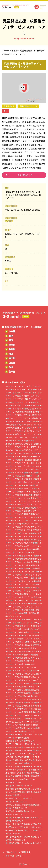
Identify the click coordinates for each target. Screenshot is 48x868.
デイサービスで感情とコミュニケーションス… (24, 639)
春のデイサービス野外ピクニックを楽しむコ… (24, 437)
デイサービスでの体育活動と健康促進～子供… (24, 712)
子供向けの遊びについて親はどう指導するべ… (24, 837)
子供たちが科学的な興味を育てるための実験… (24, 766)
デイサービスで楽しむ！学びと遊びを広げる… (24, 719)
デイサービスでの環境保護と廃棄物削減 (22, 485)
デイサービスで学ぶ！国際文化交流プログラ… (24, 409)
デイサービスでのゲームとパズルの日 (21, 667)
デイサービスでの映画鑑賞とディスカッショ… (24, 677)
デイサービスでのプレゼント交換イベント (23, 671)
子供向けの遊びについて (15, 840)
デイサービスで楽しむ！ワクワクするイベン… (24, 527)
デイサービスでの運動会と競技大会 (20, 661)
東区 (6, 111)
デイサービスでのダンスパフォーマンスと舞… (24, 536)
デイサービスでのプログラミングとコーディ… (24, 393)
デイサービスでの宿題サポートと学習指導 (23, 568)
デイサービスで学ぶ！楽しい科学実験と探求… (24, 390)
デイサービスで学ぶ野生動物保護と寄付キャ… (24, 473)
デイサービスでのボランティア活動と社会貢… (24, 572)
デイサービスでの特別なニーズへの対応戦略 (23, 581)
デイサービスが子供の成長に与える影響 (22, 725)
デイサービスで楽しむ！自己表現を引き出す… (24, 406)
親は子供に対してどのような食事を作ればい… (24, 773)
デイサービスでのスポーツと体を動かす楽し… (24, 565)
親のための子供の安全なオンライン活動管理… (24, 444)
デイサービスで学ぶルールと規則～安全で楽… (24, 699)
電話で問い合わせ (25, 175)
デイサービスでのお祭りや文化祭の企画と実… (24, 600)
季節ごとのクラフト (14, 616)
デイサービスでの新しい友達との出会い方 (23, 629)
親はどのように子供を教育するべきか (21, 779)
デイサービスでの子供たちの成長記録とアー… (24, 604)
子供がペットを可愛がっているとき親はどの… (24, 770)
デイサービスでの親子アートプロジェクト (22, 489)
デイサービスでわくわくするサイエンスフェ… (24, 505)
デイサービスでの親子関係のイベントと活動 (23, 594)
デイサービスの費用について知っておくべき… (24, 735)
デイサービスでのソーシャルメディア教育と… (24, 562)
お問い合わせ (11, 852)
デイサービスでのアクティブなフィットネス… (24, 517)
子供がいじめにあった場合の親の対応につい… (24, 805)
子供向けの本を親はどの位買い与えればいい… (24, 818)
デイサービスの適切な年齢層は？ (19, 763)
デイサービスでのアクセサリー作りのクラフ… (24, 626)
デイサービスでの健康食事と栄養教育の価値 (23, 559)
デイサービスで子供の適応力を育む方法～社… (24, 696)
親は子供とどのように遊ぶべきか (19, 798)
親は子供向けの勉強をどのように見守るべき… (24, 830)
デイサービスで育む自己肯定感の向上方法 (23, 690)
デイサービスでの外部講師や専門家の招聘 (23, 613)
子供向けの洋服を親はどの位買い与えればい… (24, 760)
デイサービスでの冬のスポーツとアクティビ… (24, 632)
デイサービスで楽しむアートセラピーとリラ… (24, 463)
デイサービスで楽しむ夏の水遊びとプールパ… (24, 511)
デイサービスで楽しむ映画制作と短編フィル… (24, 508)
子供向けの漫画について (15, 814)
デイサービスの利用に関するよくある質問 (23, 728)
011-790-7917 (12, 273)
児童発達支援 (9, 106)
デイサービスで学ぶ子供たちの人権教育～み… (24, 543)
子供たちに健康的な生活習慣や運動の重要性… (24, 776)
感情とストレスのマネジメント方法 (20, 552)
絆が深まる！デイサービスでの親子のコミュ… (24, 402)
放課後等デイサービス (28, 106)
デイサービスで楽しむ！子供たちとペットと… (24, 715)
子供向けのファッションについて (19, 786)
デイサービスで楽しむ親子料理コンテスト (23, 476)
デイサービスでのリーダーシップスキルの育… (24, 591)
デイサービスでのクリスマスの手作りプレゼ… (24, 498)
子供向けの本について (14, 821)
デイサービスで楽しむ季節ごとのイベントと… (24, 706)
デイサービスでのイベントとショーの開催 (23, 584)
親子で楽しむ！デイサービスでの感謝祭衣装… (24, 418)
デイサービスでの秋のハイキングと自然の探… (24, 492)
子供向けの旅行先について (16, 795)
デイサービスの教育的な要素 (17, 738)
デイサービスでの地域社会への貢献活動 (22, 655)
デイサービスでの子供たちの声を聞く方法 (23, 610)
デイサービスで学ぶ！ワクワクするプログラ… (24, 530)
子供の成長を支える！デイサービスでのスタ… (24, 722)
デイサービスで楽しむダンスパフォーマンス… (24, 431)
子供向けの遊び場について (16, 808)
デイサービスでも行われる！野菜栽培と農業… (24, 533)
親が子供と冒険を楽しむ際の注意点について (23, 744)
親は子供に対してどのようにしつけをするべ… (24, 827)
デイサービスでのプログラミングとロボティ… (24, 521)
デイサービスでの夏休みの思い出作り (21, 648)
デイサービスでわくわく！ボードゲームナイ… (24, 466)
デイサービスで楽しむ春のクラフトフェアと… (24, 482)
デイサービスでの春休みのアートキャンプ (22, 524)
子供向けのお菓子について (16, 802)
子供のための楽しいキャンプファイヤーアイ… (24, 428)
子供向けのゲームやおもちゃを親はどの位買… (24, 747)
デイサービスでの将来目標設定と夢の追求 (23, 588)
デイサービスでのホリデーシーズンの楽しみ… (24, 623)
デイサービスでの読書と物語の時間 (20, 664)
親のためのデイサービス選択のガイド (21, 441)
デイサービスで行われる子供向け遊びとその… (24, 415)
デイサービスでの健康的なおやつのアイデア (23, 651)
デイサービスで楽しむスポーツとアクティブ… (24, 683)
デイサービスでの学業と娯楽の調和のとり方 (23, 540)
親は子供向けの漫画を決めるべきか (20, 811)
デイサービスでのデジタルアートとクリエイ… (24, 546)
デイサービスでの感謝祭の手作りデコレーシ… (24, 636)
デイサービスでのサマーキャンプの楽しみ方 (23, 453)
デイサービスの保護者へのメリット (20, 731)
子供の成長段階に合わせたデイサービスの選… (24, 434)
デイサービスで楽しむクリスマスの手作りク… (24, 469)
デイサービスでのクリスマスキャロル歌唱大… (24, 674)
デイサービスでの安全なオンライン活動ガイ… (24, 556)
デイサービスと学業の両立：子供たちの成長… (24, 709)
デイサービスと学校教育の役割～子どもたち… (24, 693)
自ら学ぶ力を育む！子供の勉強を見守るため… (24, 843)
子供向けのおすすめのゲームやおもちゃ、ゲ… (24, 754)
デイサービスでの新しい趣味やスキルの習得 (23, 642)
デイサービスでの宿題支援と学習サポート (23, 687)
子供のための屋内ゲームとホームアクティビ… (24, 421)
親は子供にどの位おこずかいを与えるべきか (23, 789)
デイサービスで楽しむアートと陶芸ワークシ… (24, 447)
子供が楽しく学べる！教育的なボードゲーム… (24, 450)
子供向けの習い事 (13, 834)
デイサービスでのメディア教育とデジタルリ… (24, 386)
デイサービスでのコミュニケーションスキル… (24, 501)
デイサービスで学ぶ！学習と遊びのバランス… (24, 399)
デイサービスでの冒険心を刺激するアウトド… (24, 412)
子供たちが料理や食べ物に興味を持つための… (24, 751)
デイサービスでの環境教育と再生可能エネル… (24, 495)
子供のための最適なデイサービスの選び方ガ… (24, 703)
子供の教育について (14, 782)
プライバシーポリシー (14, 856)
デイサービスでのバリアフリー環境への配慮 (23, 578)
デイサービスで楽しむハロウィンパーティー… (24, 396)
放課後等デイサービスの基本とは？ (20, 741)
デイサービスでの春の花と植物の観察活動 (23, 549)
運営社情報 (26, 852)
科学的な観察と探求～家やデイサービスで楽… (24, 425)
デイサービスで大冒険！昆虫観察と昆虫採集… (24, 460)
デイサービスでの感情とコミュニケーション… (24, 658)
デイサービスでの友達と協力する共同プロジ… (24, 645)
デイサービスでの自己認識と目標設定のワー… (24, 514)
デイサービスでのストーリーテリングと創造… (24, 620)
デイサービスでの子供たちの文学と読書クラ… (24, 479)
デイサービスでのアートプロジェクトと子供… (24, 575)
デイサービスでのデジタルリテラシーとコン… (24, 607)
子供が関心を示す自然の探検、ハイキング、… (24, 757)
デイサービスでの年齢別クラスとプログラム (23, 680)
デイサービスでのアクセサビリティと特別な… (24, 597)
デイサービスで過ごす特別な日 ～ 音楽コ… (23, 457)
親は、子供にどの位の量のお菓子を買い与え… (24, 824)
